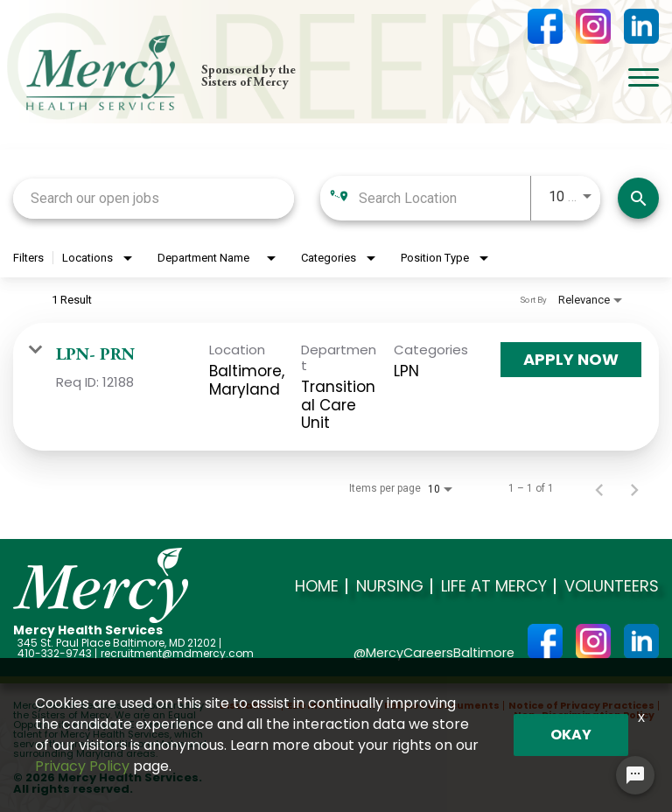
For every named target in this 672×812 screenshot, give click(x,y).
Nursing (390, 586)
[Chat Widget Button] (635, 775)
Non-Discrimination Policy (584, 715)
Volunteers (612, 586)
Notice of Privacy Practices (581, 706)
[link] (336, 387)
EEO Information (331, 706)
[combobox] (154, 198)
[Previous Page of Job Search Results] (599, 488)
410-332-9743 (55, 654)
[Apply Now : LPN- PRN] (571, 360)
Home (317, 586)
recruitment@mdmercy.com (177, 654)
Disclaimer (249, 706)
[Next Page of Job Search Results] (634, 488)
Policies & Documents (442, 706)
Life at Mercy (494, 586)
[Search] (638, 198)
